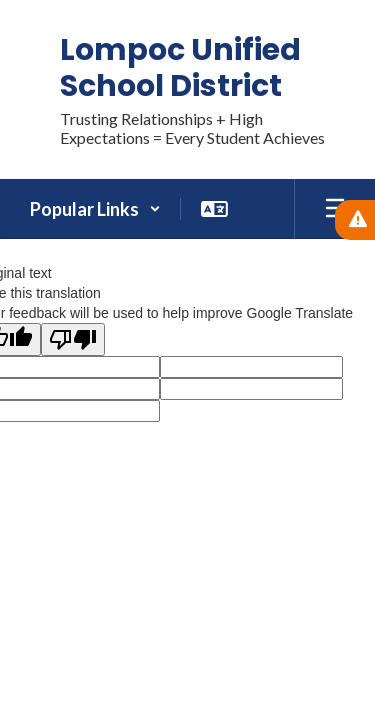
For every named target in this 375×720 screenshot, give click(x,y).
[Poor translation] (73, 339)
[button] (95, 209)
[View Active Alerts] (355, 220)
